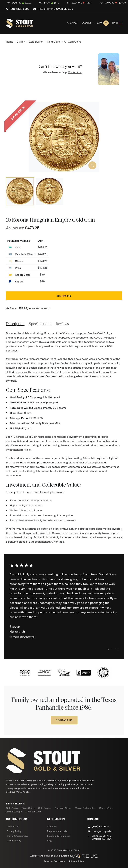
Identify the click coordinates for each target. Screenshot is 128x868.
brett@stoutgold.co (102, 831)
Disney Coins (106, 808)
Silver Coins (28, 808)
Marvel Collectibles (85, 808)
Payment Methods (57, 831)
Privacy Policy (14, 831)
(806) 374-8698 (20, 9)
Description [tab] (15, 324)
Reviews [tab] (62, 324)
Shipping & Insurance (59, 836)
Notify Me (64, 296)
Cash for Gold (33, 812)
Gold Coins (12, 808)
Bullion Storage (14, 812)
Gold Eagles (45, 808)
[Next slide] (117, 649)
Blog (49, 841)
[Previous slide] (110, 649)
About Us (52, 827)
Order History (14, 841)
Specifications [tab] (40, 324)
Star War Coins (63, 808)
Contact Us (64, 720)
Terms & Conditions (17, 836)
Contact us (75, 72)
